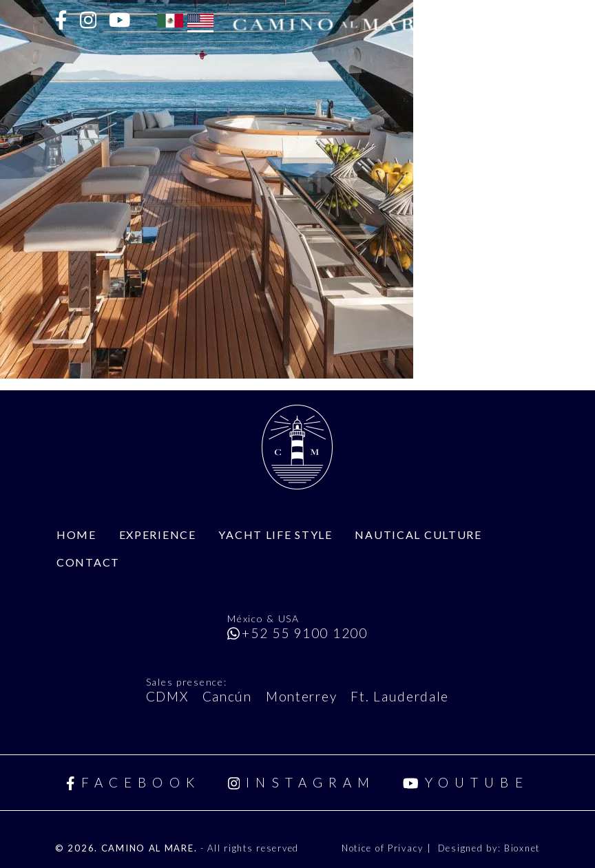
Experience (158, 534)
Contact (88, 562)
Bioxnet (522, 848)
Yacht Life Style (275, 534)
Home (76, 534)
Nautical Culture (418, 534)
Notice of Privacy (384, 848)
